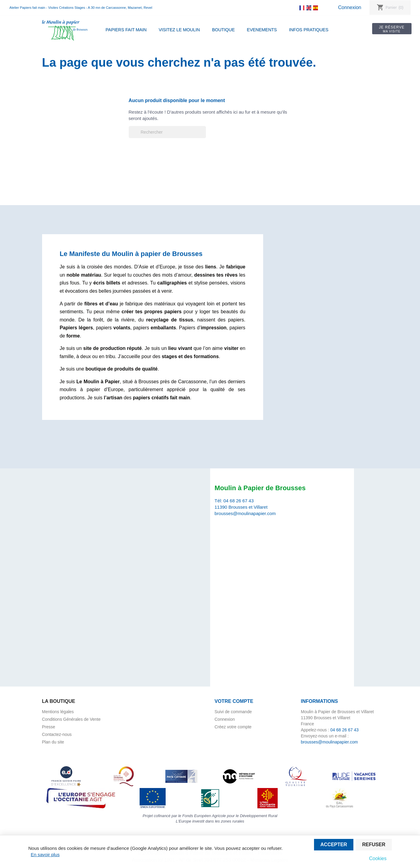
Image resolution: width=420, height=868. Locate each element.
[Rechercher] (167, 132)
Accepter (334, 845)
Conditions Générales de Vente (71, 719)
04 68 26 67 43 (239, 501)
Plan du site (53, 742)
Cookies (378, 858)
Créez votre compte (233, 727)
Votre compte (234, 701)
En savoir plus (45, 855)
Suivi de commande (233, 712)
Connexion (350, 7)
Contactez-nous (57, 734)
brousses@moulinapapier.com (245, 513)
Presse (49, 727)
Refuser (374, 845)
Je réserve (391, 29)
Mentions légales (58, 712)
